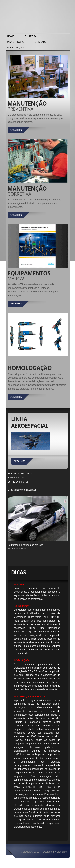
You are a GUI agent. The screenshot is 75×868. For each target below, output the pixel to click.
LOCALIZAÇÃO (16, 48)
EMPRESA (31, 36)
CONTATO (40, 42)
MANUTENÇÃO (16, 42)
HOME (11, 36)
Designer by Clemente (55, 852)
